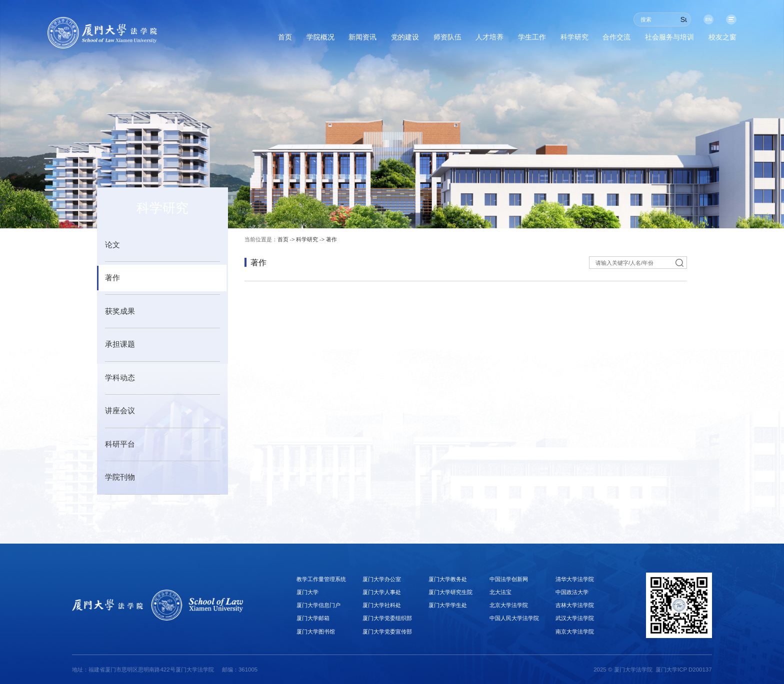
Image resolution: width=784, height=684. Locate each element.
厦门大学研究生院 (450, 592)
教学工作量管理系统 (321, 579)
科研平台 (120, 444)
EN (704, 19)
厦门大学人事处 (382, 592)
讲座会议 (120, 411)
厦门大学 (307, 592)
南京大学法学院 (575, 632)
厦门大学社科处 (382, 605)
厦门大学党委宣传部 (387, 632)
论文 (112, 245)
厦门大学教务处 (448, 579)
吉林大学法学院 (575, 605)
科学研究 (540, 39)
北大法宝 (500, 592)
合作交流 (590, 39)
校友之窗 (718, 39)
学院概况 (238, 39)
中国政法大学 (572, 592)
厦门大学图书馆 (316, 632)
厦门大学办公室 (382, 579)
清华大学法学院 (575, 579)
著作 (112, 278)
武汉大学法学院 (575, 618)
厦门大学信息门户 (318, 605)
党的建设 (339, 39)
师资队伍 (389, 39)
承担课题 (120, 344)
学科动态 (120, 378)
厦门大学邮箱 (313, 618)
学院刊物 (120, 477)
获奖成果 (120, 311)
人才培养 (439, 39)
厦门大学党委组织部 (387, 618)
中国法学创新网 (509, 579)
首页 (197, 39)
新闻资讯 (288, 39)
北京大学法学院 (509, 605)
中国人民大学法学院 (514, 618)
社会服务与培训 (654, 39)
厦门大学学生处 (448, 605)
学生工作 (490, 39)
